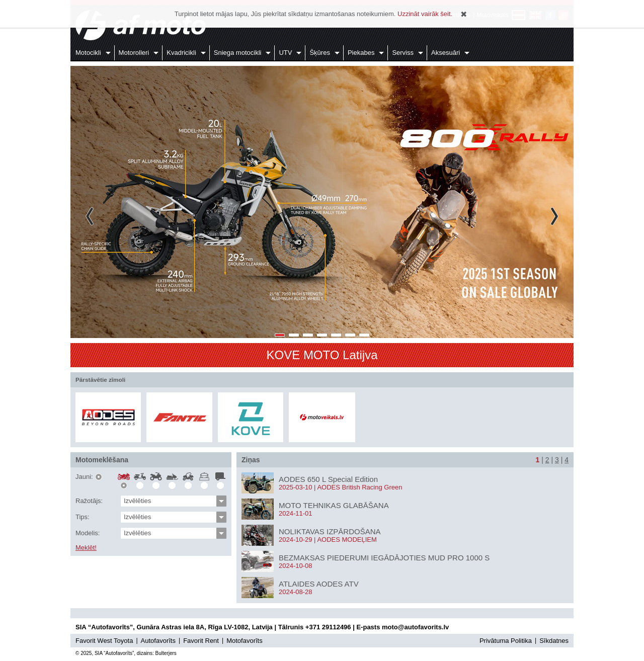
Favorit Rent (201, 641)
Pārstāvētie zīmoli (100, 380)
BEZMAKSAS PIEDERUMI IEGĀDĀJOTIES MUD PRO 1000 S (384, 558)
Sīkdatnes (554, 641)
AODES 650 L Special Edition (328, 479)
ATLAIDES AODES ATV (319, 584)
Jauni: (84, 477)
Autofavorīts (158, 641)
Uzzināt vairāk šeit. (425, 14)
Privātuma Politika (506, 641)
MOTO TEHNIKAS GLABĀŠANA (334, 505)
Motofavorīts (245, 641)
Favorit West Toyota (104, 641)
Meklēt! (86, 548)
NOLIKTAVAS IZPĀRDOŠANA (330, 531)
